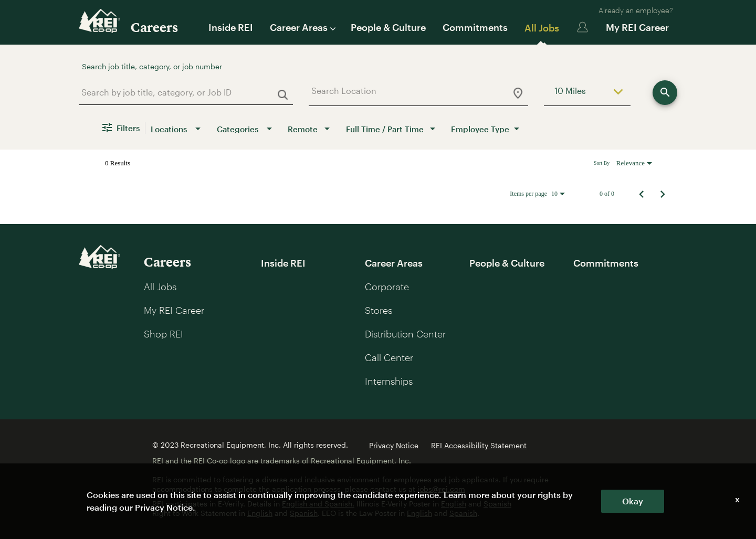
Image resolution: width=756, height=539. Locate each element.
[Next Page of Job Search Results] (663, 194)
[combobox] (182, 92)
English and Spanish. (318, 504)
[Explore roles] (665, 93)
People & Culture (388, 27)
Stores (379, 310)
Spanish (497, 504)
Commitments (475, 27)
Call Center (389, 357)
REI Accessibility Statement (479, 445)
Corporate (387, 287)
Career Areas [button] (302, 27)
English (454, 504)
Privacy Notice (394, 445)
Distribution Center (405, 334)
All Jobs (542, 28)
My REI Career (637, 27)
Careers (154, 27)
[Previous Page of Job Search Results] (642, 194)
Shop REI (164, 334)
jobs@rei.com (441, 489)
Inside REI (231, 27)
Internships (389, 381)
